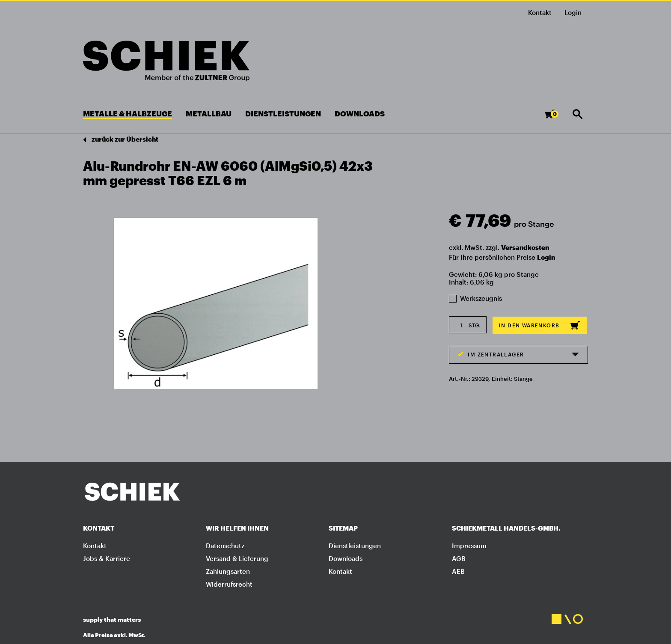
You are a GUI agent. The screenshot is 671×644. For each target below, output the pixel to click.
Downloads (346, 558)
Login (546, 257)
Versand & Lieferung (237, 558)
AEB (458, 571)
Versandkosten (525, 247)
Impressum (469, 546)
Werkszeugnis (475, 298)
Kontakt (540, 12)
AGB (459, 558)
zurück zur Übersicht (121, 140)
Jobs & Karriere (107, 558)
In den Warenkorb (540, 325)
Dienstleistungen (355, 546)
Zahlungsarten (228, 571)
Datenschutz (225, 546)
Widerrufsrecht (229, 584)
